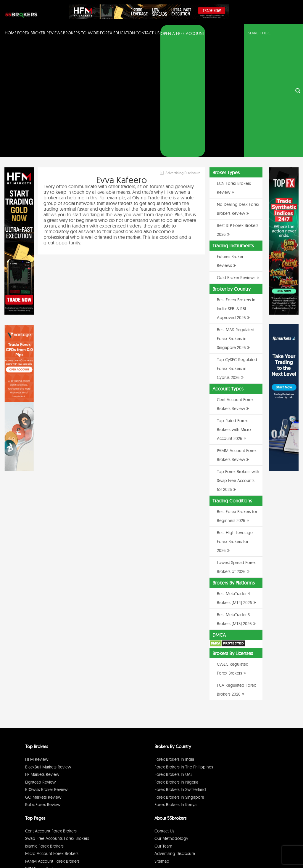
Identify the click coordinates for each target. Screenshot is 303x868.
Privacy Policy (223, 848)
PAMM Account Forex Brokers (52, 747)
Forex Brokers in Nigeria (176, 668)
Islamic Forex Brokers (44, 732)
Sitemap (162, 747)
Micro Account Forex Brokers (52, 739)
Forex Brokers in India (174, 645)
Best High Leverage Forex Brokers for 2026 (235, 427)
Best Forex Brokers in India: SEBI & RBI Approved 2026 (236, 194)
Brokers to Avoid (81, 33)
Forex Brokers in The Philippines (184, 653)
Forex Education (117, 33)
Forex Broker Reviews (40, 33)
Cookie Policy (265, 848)
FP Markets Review (42, 660)
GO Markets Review (43, 683)
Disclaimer (244, 848)
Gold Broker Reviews (236, 163)
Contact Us (148, 33)
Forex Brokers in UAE (174, 660)
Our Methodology (171, 724)
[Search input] (270, 33)
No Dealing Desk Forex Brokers (54, 762)
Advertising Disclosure (175, 739)
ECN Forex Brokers (42, 754)
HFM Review (37, 645)
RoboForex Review (43, 690)
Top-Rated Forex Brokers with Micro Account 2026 (234, 315)
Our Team (163, 732)
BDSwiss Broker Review (46, 675)
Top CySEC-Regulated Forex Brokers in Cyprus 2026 (237, 254)
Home (11, 33)
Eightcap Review (40, 668)
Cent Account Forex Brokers (51, 717)
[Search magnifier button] (298, 34)
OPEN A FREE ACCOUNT (183, 33)
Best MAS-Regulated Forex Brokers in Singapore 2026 (236, 224)
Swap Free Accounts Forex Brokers (57, 724)
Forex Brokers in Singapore (179, 683)
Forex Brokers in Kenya (175, 690)
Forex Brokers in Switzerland (180, 675)
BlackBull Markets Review (48, 653)
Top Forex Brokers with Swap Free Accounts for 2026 (238, 366)
